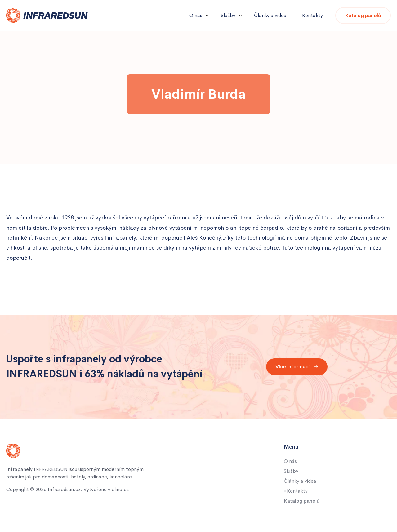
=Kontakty (311, 15)
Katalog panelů (363, 15)
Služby (228, 15)
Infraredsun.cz (64, 489)
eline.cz (120, 489)
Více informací (297, 367)
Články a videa (270, 15)
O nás (196, 15)
